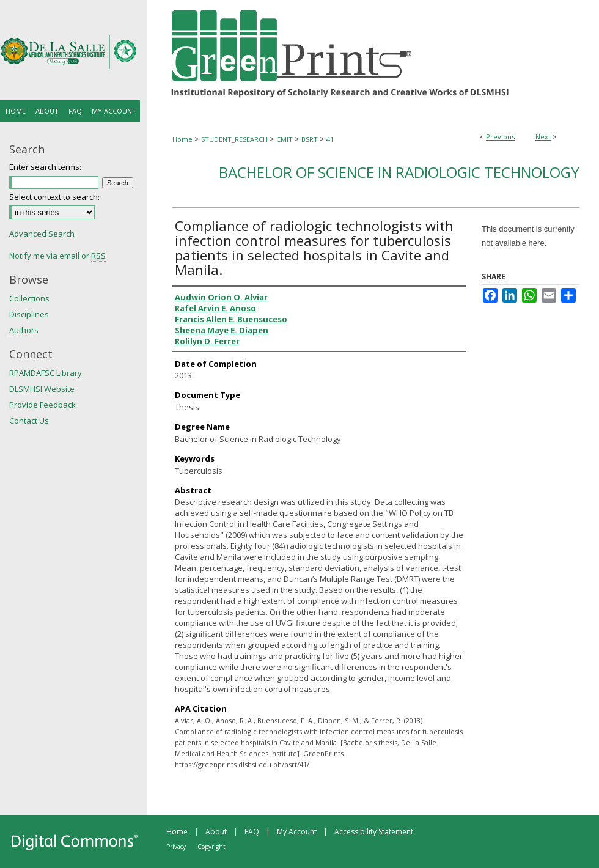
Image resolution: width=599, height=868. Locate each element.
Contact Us (29, 421)
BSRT (310, 139)
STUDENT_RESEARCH (234, 139)
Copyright (211, 847)
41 (330, 139)
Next (543, 137)
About (216, 832)
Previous (500, 137)
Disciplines (29, 314)
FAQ (252, 832)
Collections (29, 298)
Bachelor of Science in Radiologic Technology (399, 172)
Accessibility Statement (374, 832)
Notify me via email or (57, 256)
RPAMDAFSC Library (46, 373)
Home (182, 139)
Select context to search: (54, 197)
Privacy (176, 847)
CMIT (285, 139)
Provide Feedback (42, 405)
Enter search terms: (45, 167)
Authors (24, 330)
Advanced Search (42, 234)
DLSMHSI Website (42, 389)
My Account (297, 832)
